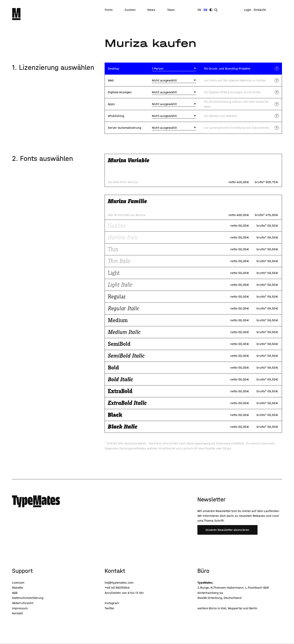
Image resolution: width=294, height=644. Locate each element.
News (151, 10)
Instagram (112, 603)
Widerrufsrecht (23, 603)
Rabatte (17, 588)
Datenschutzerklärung (28, 598)
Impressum (20, 608)
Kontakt (17, 613)
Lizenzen (18, 583)
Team (171, 10)
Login (248, 10)
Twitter (110, 608)
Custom (130, 10)
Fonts (109, 10)
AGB (15, 593)
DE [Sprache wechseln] (205, 10)
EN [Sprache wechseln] (199, 10)
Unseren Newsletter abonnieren (227, 530)
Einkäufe (260, 10)
